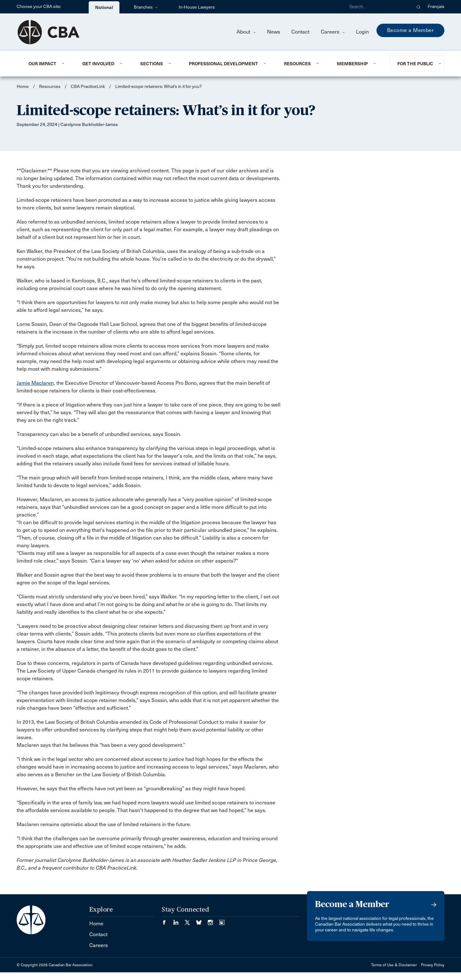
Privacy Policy (433, 965)
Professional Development (223, 64)
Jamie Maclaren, (36, 383)
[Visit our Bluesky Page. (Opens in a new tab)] (202, 920)
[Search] (378, 7)
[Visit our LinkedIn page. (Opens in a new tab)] (179, 920)
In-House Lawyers (197, 7)
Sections (152, 64)
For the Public (415, 64)
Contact (300, 32)
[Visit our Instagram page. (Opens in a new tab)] (214, 920)
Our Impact (42, 64)
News (274, 32)
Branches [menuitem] (146, 7)
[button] (419, 7)
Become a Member (411, 30)
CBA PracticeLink (88, 87)
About (246, 32)
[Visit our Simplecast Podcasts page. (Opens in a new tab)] (222, 920)
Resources (297, 64)
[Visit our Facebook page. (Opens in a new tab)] (167, 920)
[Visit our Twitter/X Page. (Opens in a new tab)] (190, 920)
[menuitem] (48, 64)
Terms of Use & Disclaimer (394, 965)
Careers (333, 32)
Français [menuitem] (436, 7)
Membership (352, 64)
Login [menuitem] (362, 32)
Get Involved (98, 64)
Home (23, 87)
